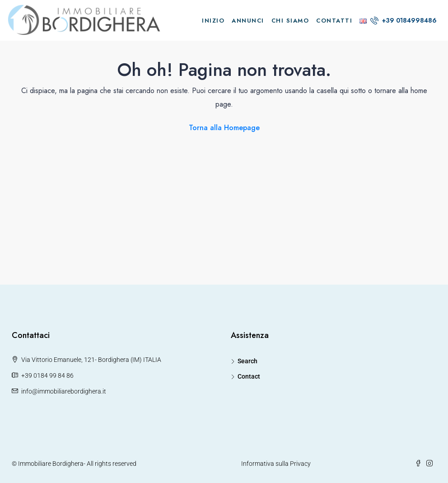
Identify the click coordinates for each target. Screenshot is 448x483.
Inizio (213, 21)
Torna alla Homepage (224, 128)
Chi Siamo (290, 21)
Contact (249, 376)
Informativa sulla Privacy (276, 464)
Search (247, 361)
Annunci (248, 21)
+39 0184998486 (404, 20)
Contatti (334, 21)
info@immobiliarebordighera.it (64, 391)
